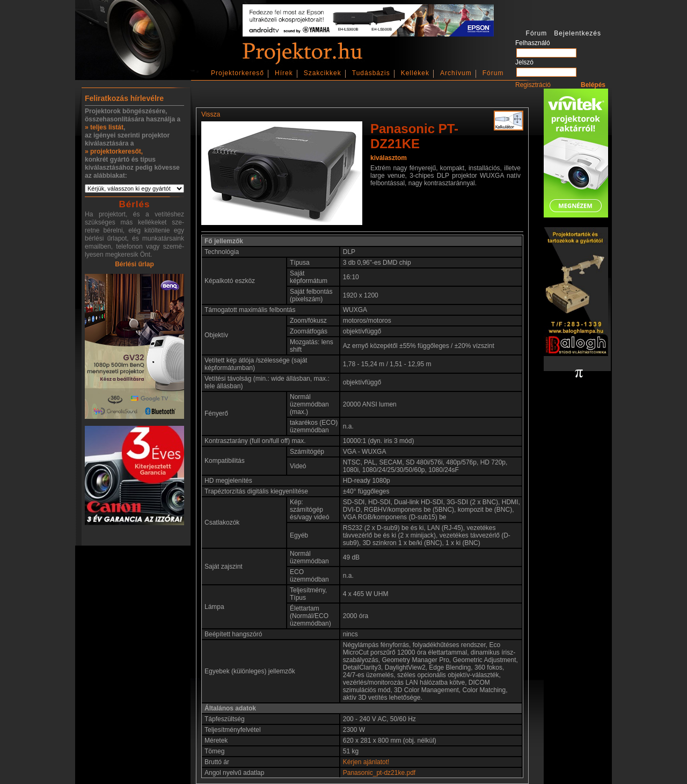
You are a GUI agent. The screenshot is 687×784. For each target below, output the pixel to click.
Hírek (284, 73)
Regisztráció (533, 85)
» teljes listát (104, 127)
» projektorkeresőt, (114, 151)
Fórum (493, 73)
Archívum (456, 73)
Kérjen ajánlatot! (366, 762)
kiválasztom (389, 158)
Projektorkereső (237, 73)
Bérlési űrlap (134, 264)
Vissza (211, 114)
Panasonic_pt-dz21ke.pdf (379, 773)
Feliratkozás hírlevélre (124, 98)
